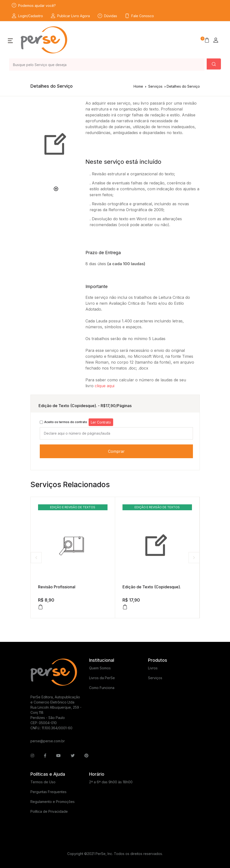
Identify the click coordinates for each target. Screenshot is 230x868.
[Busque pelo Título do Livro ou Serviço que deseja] (107, 65)
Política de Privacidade (49, 811)
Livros (153, 668)
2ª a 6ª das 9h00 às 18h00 (111, 782)
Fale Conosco (139, 16)
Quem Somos (100, 668)
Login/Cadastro (27, 16)
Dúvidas (107, 16)
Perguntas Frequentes (48, 792)
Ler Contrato (101, 422)
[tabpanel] (56, 144)
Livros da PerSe (102, 678)
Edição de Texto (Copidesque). (152, 587)
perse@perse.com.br (48, 741)
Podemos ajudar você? (34, 5)
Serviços (155, 86)
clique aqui (105, 386)
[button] (10, 40)
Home (138, 86)
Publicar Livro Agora (70, 16)
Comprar (116, 451)
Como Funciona (102, 688)
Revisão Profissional (57, 587)
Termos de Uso (43, 782)
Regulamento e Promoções (53, 802)
